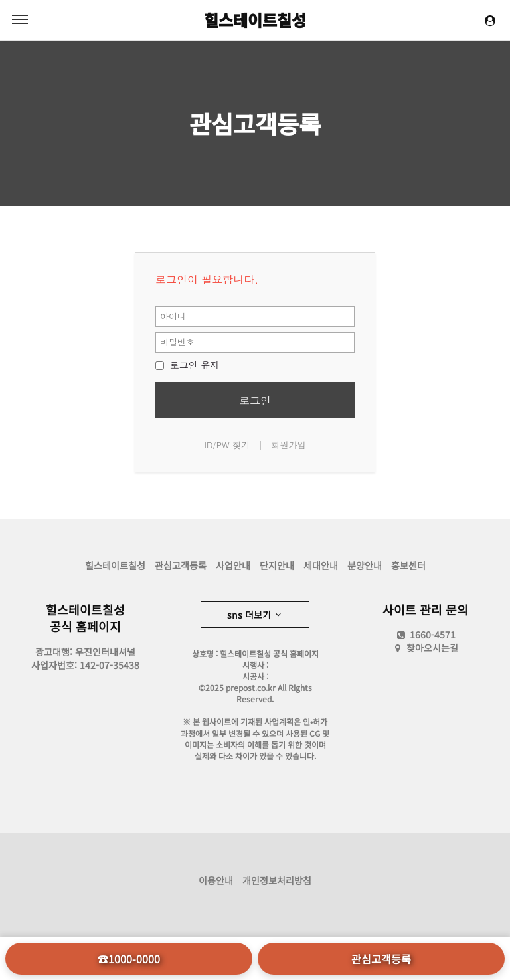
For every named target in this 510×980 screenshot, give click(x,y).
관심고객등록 (255, 123)
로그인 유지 (187, 365)
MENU (20, 19)
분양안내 (365, 565)
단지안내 (277, 565)
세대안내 (321, 565)
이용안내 (216, 880)
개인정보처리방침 (277, 880)
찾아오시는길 (432, 648)
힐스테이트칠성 (255, 20)
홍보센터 (408, 565)
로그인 (255, 400)
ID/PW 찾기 (227, 445)
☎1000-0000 (129, 959)
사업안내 (233, 565)
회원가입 (288, 445)
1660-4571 (425, 635)
